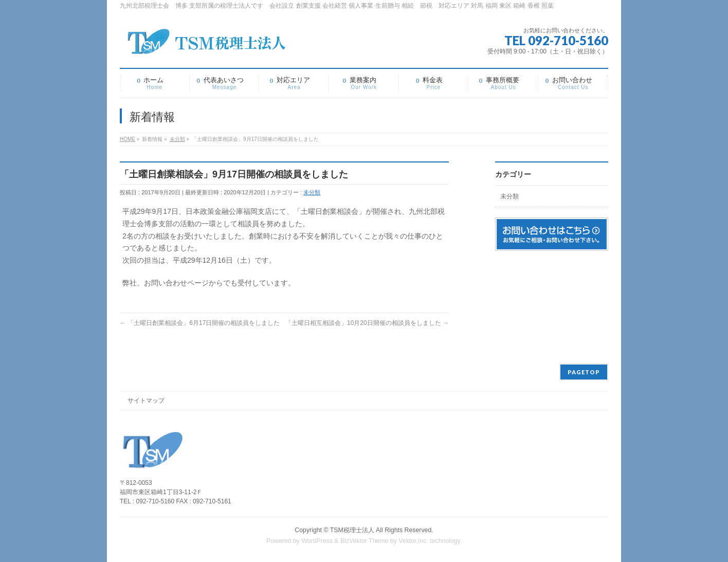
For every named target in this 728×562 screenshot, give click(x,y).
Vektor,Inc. (413, 541)
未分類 (312, 192)
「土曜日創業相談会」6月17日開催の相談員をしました (200, 323)
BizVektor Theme (365, 541)
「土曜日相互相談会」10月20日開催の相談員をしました (367, 323)
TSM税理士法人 (352, 530)
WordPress (317, 541)
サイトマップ (146, 401)
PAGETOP (584, 372)
